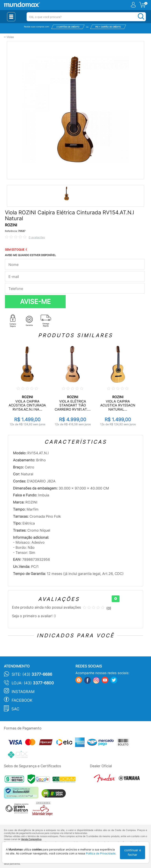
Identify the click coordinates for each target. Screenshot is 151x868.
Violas (10, 37)
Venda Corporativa (31, 839)
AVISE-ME (35, 302)
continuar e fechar (133, 852)
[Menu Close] (11, 17)
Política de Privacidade (101, 853)
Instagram (23, 692)
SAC (15, 709)
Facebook (22, 700)
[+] (116, 599)
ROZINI (11, 225)
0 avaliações (37, 237)
